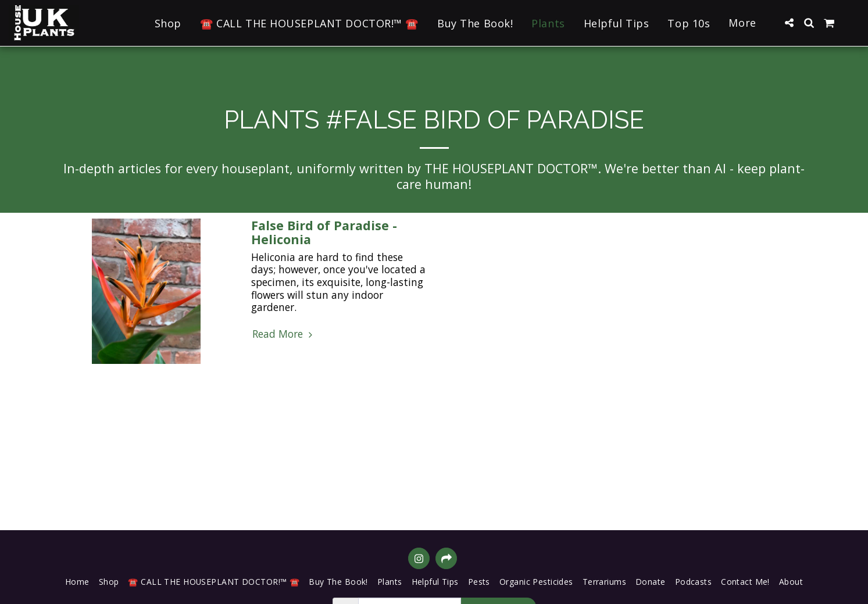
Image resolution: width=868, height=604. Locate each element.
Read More (284, 334)
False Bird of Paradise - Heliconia (324, 232)
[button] (789, 23)
